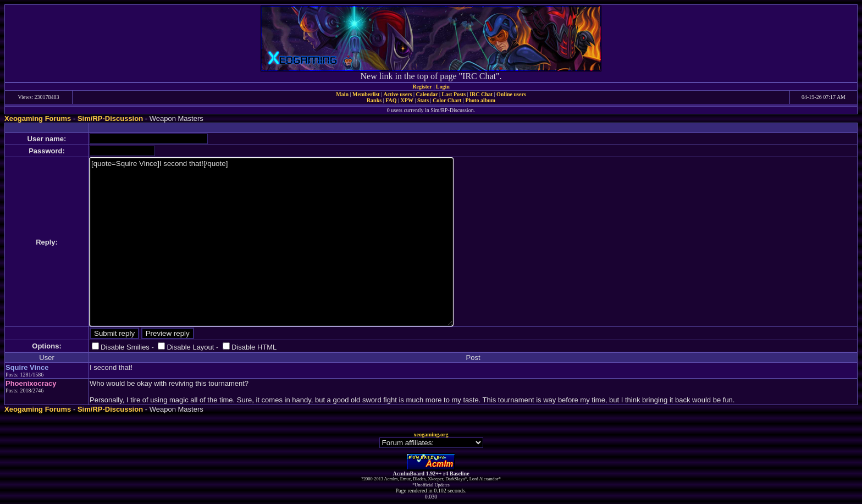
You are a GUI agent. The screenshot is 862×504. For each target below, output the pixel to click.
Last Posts (454, 94)
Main (342, 94)
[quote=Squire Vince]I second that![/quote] (271, 242)
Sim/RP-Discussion (110, 118)
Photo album (480, 100)
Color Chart (447, 100)
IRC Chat (481, 94)
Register (422, 87)
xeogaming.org (431, 434)
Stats (423, 100)
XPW (407, 100)
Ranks (374, 100)
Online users (511, 94)
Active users (398, 94)
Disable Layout (190, 347)
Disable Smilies (125, 347)
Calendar (427, 94)
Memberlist (366, 94)
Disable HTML (254, 347)
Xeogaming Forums (38, 118)
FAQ (391, 100)
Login (443, 87)
